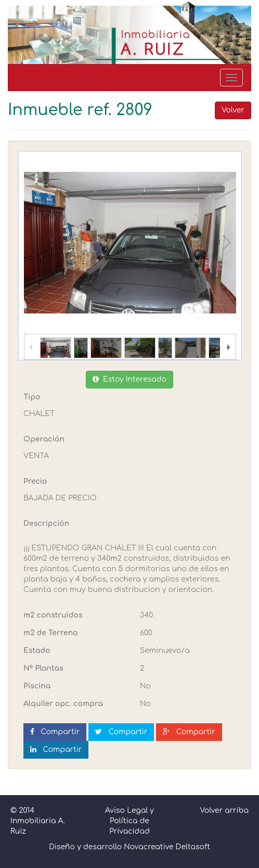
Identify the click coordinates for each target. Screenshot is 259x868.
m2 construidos (53, 615)
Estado (37, 651)
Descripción (46, 524)
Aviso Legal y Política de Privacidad (129, 821)
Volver (233, 110)
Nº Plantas (43, 668)
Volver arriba (224, 810)
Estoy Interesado (129, 379)
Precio (35, 481)
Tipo (32, 397)
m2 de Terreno (51, 633)
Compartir (55, 732)
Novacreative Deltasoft (167, 847)
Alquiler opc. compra (63, 704)
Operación (44, 439)
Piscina (37, 686)
